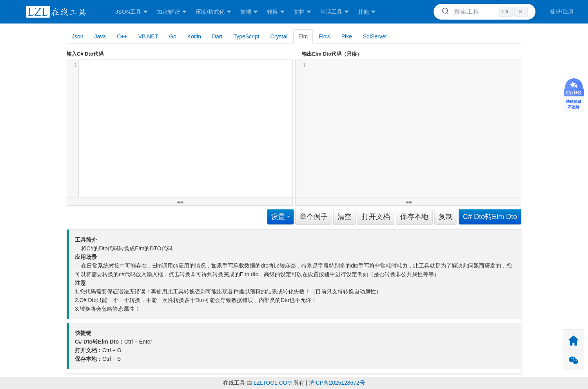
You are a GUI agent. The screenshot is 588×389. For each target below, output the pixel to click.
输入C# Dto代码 (85, 54)
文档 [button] (302, 12)
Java (100, 36)
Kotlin (194, 36)
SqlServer (375, 36)
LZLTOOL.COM (273, 383)
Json (78, 36)
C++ (122, 36)
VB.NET (148, 36)
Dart (217, 36)
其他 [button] (367, 12)
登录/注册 (562, 11)
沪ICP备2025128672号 (337, 383)
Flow (325, 36)
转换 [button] (276, 12)
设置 (280, 217)
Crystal (279, 36)
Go (173, 36)
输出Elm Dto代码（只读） (332, 54)
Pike (347, 36)
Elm (303, 36)
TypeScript (246, 36)
